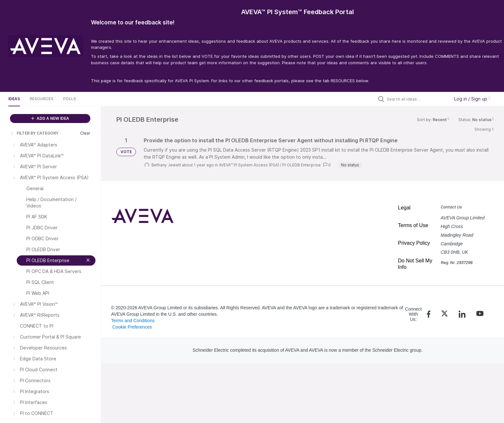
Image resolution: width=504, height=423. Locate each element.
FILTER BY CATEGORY (34, 133)
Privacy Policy (414, 243)
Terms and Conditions (133, 321)
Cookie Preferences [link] (132, 327)
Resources (41, 99)
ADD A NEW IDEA (50, 118)
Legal (404, 208)
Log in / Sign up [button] (472, 99)
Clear (85, 133)
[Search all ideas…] (417, 99)
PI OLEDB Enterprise (301, 165)
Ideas (14, 99)
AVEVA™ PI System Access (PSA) (249, 165)
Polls (69, 99)
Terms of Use (413, 225)
